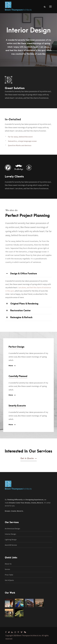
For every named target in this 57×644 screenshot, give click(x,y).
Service (7, 569)
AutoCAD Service (11, 545)
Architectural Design (12, 529)
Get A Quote (9, 580)
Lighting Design (11, 539)
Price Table (9, 575)
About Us (8, 564)
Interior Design (10, 534)
